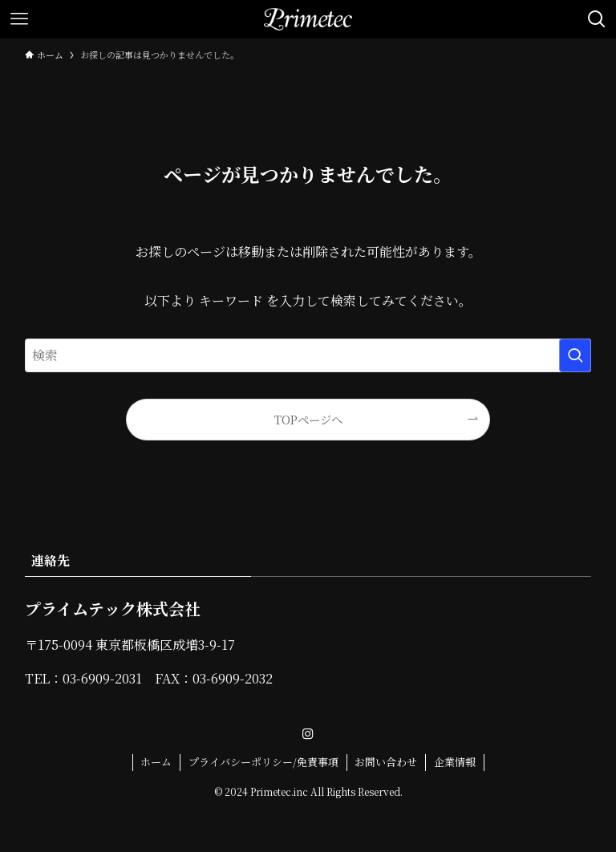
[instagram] (308, 734)
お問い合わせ (386, 762)
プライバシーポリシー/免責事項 (263, 762)
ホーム (156, 762)
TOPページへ (308, 419)
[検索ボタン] (597, 19)
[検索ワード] (308, 355)
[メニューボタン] (19, 19)
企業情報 (455, 762)
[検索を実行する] (575, 355)
